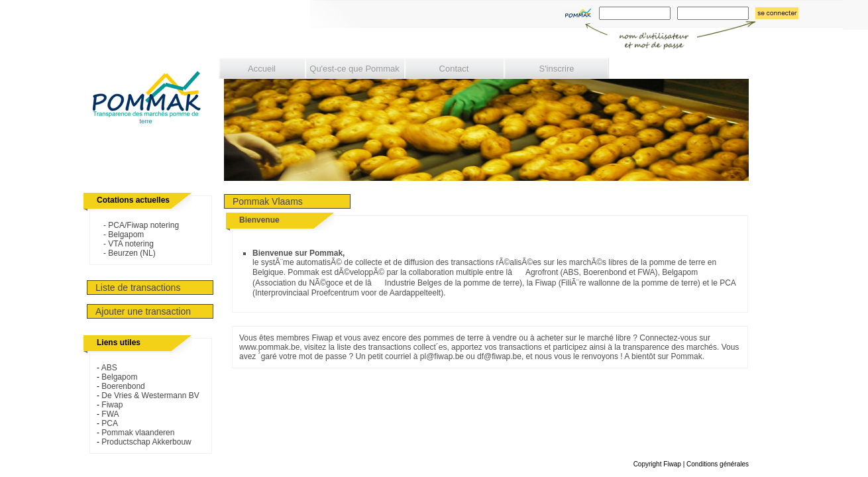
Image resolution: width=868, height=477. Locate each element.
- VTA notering (125, 244)
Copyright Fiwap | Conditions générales (691, 464)
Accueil (262, 69)
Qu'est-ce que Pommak (354, 69)
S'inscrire (556, 69)
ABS (109, 368)
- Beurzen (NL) (126, 253)
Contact (454, 69)
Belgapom (119, 377)
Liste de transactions (138, 288)
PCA (110, 423)
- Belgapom (120, 235)
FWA (110, 414)
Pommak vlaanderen (138, 433)
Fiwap (112, 405)
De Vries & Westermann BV (150, 396)
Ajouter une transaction (143, 311)
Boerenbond (123, 386)
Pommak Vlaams (268, 201)
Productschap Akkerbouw (146, 442)
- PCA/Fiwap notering (138, 225)
